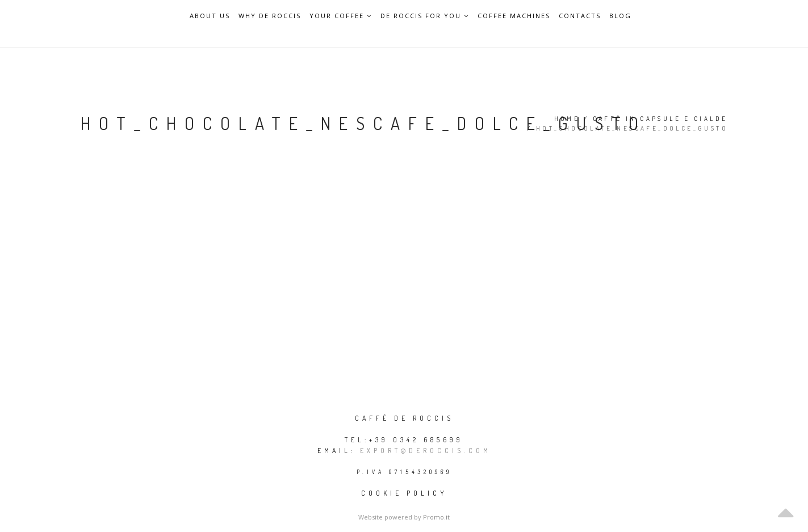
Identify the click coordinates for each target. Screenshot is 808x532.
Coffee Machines (514, 16)
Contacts (580, 16)
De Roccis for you (425, 16)
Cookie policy (404, 493)
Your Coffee (341, 16)
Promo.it (436, 517)
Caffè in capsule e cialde (660, 119)
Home (567, 119)
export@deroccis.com (426, 451)
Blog (620, 16)
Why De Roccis (270, 16)
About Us (210, 16)
